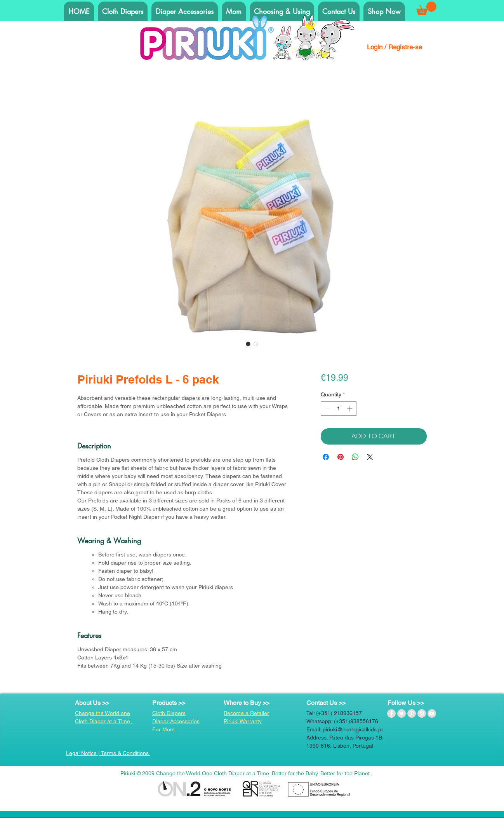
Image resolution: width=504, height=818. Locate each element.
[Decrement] (327, 409)
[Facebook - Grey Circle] (391, 713)
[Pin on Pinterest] (341, 457)
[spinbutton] (339, 409)
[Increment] (350, 409)
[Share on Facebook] (326, 457)
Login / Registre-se (395, 47)
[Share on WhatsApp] (355, 457)
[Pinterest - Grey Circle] (412, 713)
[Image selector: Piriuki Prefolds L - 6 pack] (248, 344)
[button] (426, 8)
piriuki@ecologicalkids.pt (353, 729)
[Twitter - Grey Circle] (401, 713)
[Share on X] (370, 457)
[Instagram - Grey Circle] (422, 713)
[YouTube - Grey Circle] (432, 713)
